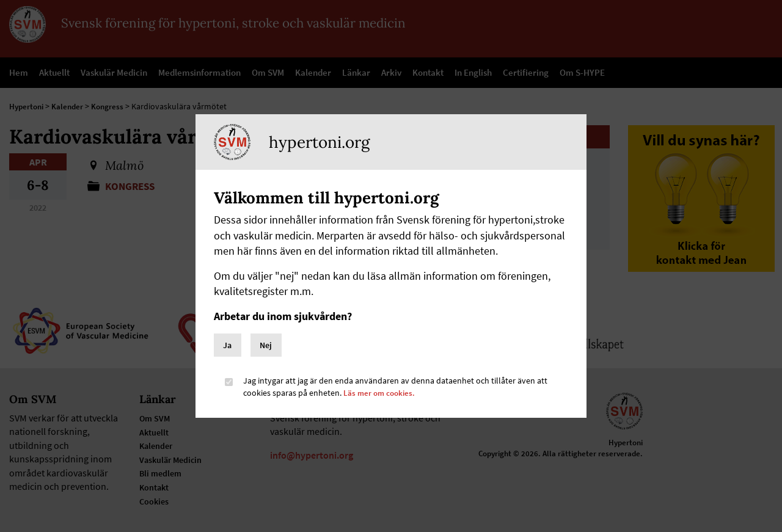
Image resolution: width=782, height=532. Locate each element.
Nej (266, 345)
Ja (227, 345)
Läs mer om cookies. (381, 393)
